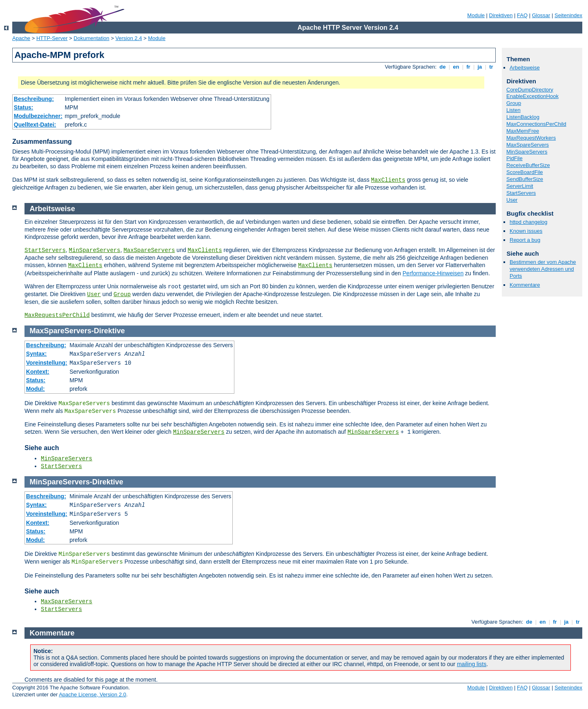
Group (514, 103)
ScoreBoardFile (525, 172)
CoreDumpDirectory (530, 90)
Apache (21, 38)
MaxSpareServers (528, 145)
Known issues (526, 231)
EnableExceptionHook (532, 96)
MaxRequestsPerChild (57, 315)
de (443, 67)
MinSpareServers (527, 152)
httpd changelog (529, 222)
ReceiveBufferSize (528, 165)
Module (476, 15)
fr (469, 67)
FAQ (522, 15)
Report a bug (525, 240)
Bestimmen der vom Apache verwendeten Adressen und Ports (543, 269)
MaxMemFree (523, 131)
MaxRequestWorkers (531, 138)
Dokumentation (91, 38)
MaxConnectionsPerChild (536, 124)
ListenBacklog (523, 117)
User (512, 200)
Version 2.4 (129, 38)
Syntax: (37, 354)
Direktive (109, 331)
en (456, 67)
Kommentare (525, 285)
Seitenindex (568, 15)
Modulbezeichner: (38, 116)
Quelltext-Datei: (35, 125)
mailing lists (472, 664)
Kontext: (38, 372)
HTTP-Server (52, 38)
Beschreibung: (34, 99)
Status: (23, 107)
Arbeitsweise (525, 68)
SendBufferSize (525, 179)
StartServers (521, 193)
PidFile (514, 158)
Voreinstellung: (47, 363)
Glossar (541, 15)
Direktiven (501, 15)
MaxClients (388, 180)
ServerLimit (520, 186)
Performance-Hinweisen (433, 273)
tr (491, 67)
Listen (513, 110)
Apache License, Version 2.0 (92, 695)
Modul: (36, 389)
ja (480, 67)
